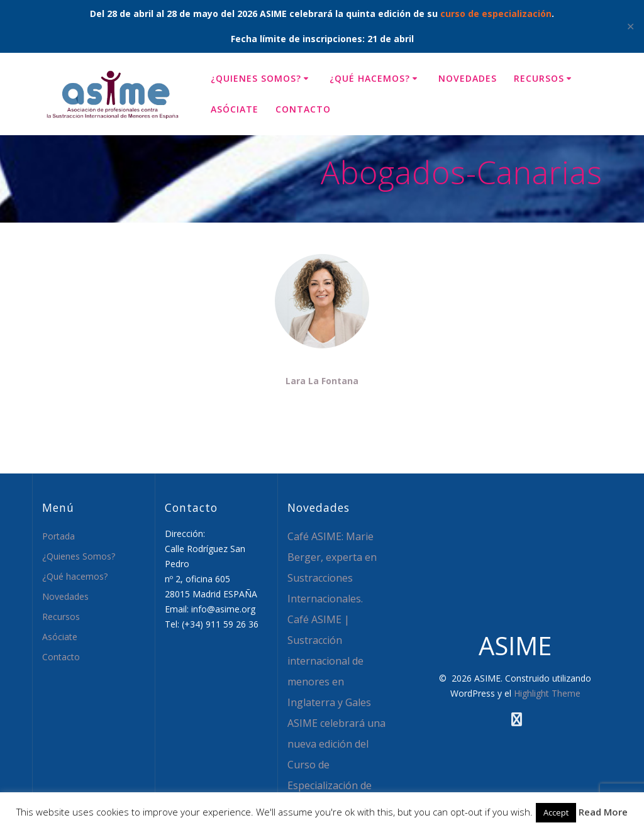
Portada (58, 536)
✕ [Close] (630, 26)
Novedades (468, 78)
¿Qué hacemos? (370, 78)
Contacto (303, 109)
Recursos (539, 78)
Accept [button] (556, 812)
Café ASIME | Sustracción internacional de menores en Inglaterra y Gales (329, 661)
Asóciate (235, 109)
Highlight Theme (547, 693)
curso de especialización (496, 14)
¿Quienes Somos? (256, 78)
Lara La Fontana (322, 381)
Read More (603, 812)
